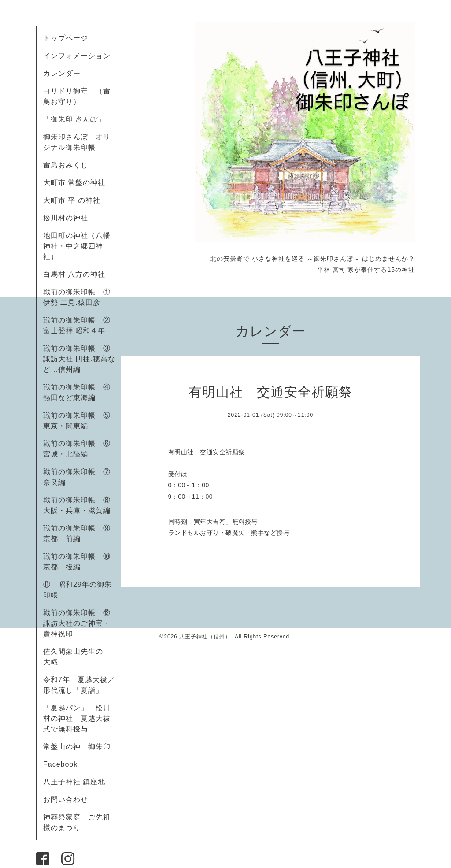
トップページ (66, 38)
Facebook (64, 764)
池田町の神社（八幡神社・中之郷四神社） (77, 246)
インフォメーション (77, 56)
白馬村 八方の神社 (74, 274)
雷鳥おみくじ (66, 165)
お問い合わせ (66, 799)
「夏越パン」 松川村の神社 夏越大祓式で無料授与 (77, 718)
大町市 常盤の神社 (74, 183)
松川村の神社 (66, 218)
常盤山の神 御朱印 (77, 747)
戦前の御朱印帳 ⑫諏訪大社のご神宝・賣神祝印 (77, 623)
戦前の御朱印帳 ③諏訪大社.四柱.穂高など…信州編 (79, 359)
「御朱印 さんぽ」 (74, 119)
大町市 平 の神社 (72, 200)
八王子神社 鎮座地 (74, 782)
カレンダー (62, 73)
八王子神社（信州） (205, 637)
